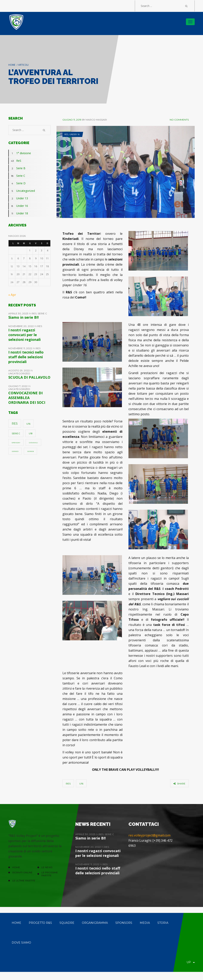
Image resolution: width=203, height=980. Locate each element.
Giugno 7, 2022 (18, 386)
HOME (16, 867)
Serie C (17, 176)
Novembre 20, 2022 (21, 326)
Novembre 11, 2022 (21, 348)
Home (12, 65)
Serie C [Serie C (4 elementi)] (16, 433)
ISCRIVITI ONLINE (22, 872)
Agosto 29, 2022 (19, 370)
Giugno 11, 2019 (72, 120)
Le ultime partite (24, 881)
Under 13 (18, 198)
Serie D (17, 183)
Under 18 (18, 213)
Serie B (17, 168)
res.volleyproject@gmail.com (149, 835)
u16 (81, 784)
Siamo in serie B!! (23, 317)
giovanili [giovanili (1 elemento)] (33, 443)
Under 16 (75, 134)
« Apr (12, 295)
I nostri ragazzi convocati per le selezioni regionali (24, 335)
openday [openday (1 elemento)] (16, 443)
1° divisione (20, 153)
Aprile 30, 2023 (19, 313)
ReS (66, 134)
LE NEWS (47, 867)
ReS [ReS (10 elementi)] (15, 424)
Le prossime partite (50, 874)
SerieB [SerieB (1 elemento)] (30, 451)
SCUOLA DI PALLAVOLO (29, 377)
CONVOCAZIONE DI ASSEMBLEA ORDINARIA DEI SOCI (27, 398)
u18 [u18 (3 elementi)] (31, 434)
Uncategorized (22, 191)
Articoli (23, 65)
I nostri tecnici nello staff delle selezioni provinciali (26, 357)
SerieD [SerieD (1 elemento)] (15, 451)
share (179, 784)
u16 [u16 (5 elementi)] (28, 424)
